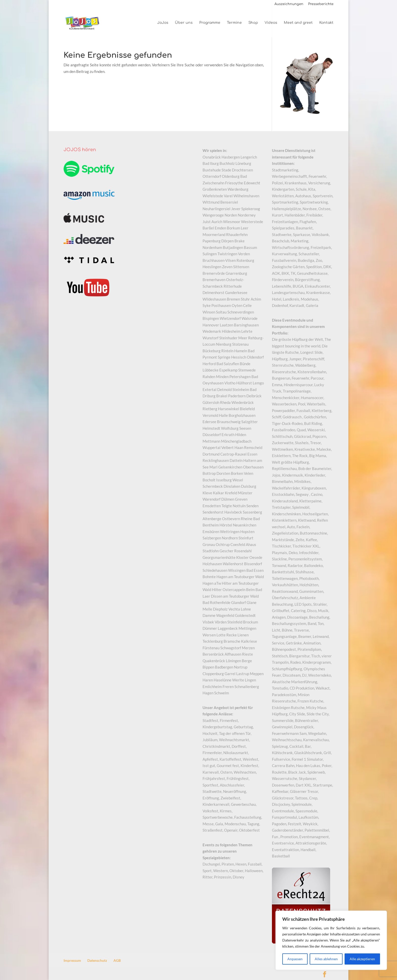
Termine (234, 23)
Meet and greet (298, 23)
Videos (271, 23)
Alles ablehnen (326, 959)
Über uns (184, 23)
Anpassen (295, 959)
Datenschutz (97, 960)
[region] (331, 940)
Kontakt (326, 23)
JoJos (163, 23)
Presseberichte (321, 4)
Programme (210, 23)
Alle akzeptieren (362, 959)
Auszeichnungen (289, 4)
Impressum (72, 960)
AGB (117, 960)
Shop (253, 23)
